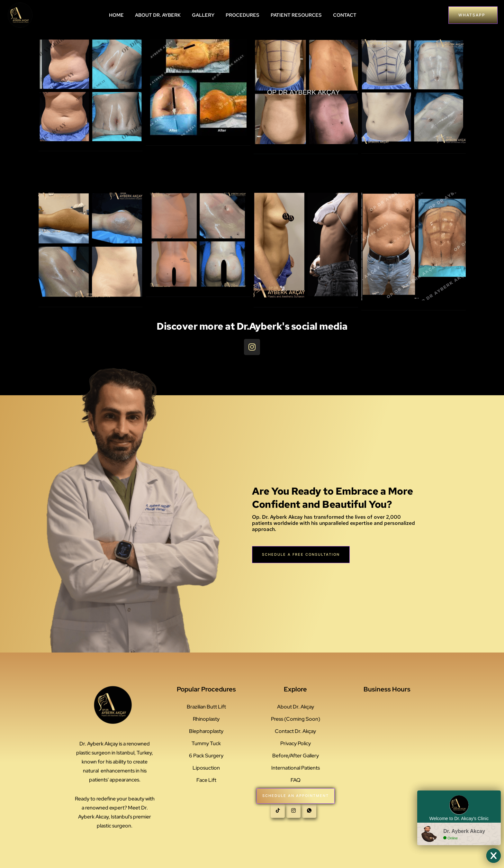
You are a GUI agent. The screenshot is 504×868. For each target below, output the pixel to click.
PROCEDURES (243, 15)
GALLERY (203, 15)
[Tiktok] (278, 814)
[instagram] (293, 814)
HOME (116, 15)
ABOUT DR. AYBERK (158, 15)
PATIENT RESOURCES (296, 15)
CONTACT (345, 15)
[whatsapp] (309, 814)
